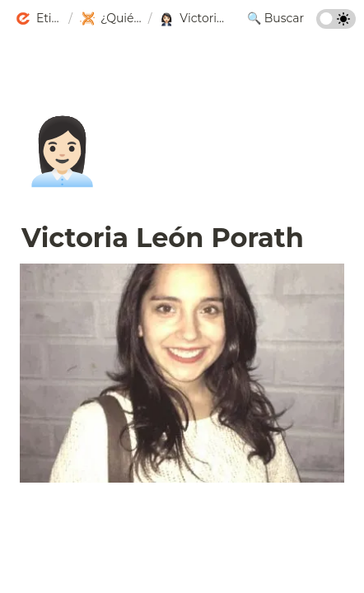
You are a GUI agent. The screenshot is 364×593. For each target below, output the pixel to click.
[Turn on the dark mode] (336, 24)
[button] (38, 19)
